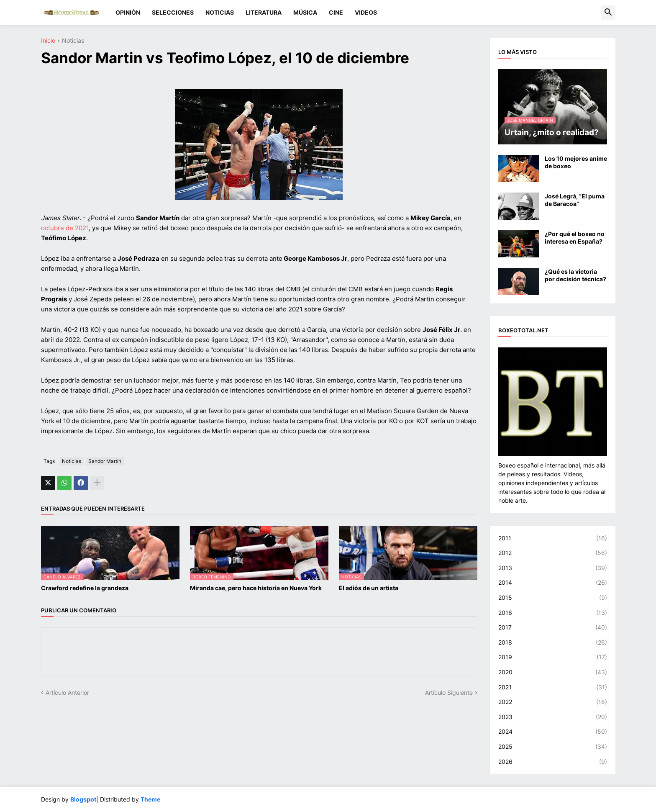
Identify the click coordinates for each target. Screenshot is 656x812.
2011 (553, 538)
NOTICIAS (220, 12)
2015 (553, 598)
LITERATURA (264, 12)
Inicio (48, 41)
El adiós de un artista (369, 588)
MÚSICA (305, 12)
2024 (553, 732)
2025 (553, 747)
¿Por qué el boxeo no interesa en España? (575, 238)
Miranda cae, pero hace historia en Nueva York (256, 588)
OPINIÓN (128, 12)
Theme (150, 799)
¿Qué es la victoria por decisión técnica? (575, 275)
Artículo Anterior (67, 693)
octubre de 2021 (65, 228)
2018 (553, 642)
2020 (553, 672)
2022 (553, 702)
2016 (553, 613)
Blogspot (83, 799)
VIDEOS (366, 12)
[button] (608, 13)
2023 (553, 717)
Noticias (73, 41)
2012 (553, 553)
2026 (553, 762)
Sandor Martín (105, 461)
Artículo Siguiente (449, 693)
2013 (553, 568)
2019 (553, 657)
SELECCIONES (173, 12)
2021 (553, 687)
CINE (336, 12)
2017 (553, 627)
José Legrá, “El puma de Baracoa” (575, 200)
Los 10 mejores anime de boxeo (576, 162)
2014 (553, 583)
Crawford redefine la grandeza (85, 588)
